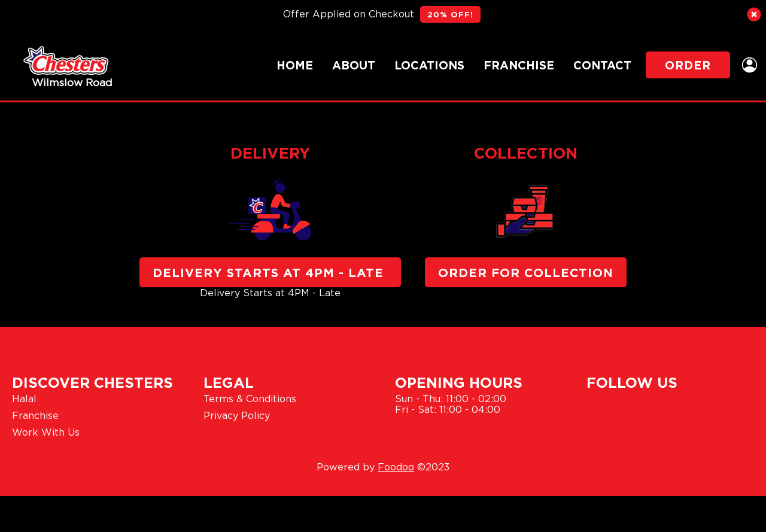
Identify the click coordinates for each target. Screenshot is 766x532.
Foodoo (396, 467)
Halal (24, 399)
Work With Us (46, 432)
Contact (602, 65)
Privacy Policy (237, 415)
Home (295, 65)
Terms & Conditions (250, 399)
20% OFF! (450, 14)
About (354, 65)
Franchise (519, 65)
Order (688, 65)
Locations (429, 65)
